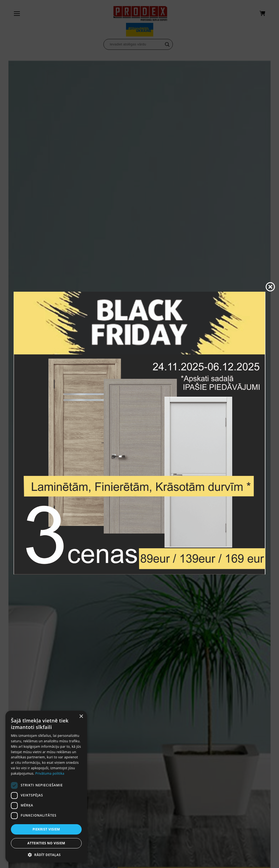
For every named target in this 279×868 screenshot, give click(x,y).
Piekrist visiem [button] (46, 829)
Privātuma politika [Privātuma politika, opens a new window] (50, 773)
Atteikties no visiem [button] (46, 843)
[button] (46, 855)
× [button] (81, 717)
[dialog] (46, 787)
